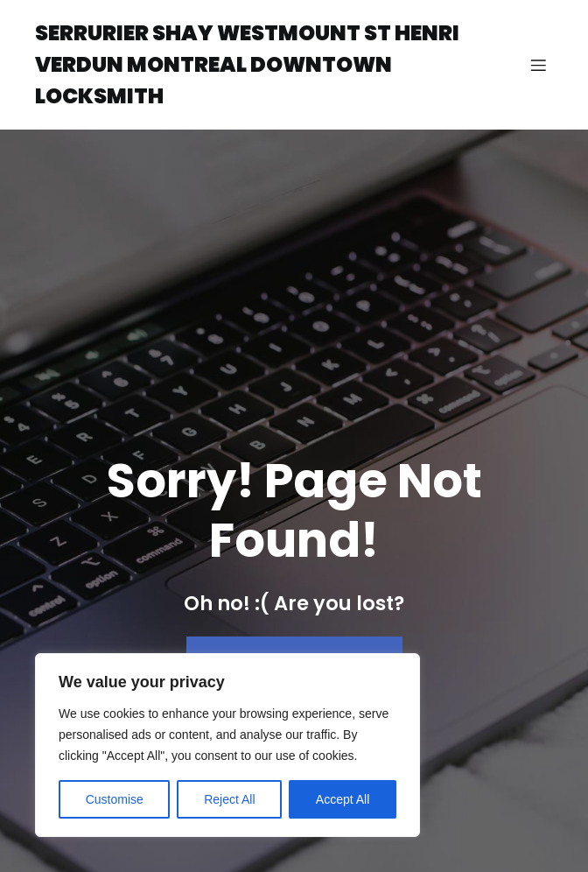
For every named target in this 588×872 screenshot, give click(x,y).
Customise (115, 799)
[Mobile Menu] (538, 65)
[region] (227, 745)
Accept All (343, 799)
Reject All (229, 799)
